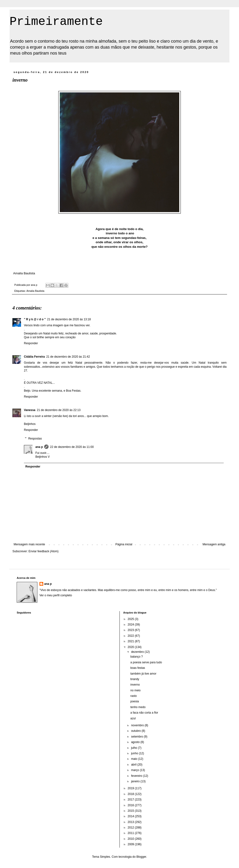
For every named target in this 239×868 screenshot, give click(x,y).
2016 (131, 805)
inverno (135, 685)
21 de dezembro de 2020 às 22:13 (59, 410)
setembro (137, 737)
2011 (131, 833)
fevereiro (137, 776)
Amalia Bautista (35, 291)
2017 (131, 800)
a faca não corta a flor (144, 713)
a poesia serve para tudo (146, 662)
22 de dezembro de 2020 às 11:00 (72, 447)
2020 (131, 647)
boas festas (138, 668)
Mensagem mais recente (29, 544)
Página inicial (124, 544)
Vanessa (30, 410)
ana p (39, 447)
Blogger (141, 857)
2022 (131, 636)
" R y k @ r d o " (35, 319)
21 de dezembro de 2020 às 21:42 (68, 357)
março (135, 770)
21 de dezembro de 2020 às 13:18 (69, 319)
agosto (136, 742)
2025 (131, 619)
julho (134, 748)
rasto (133, 696)
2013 (131, 822)
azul (133, 718)
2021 (131, 641)
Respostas (35, 439)
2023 (131, 630)
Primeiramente (56, 22)
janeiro (136, 781)
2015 (131, 811)
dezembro (138, 652)
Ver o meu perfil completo (56, 595)
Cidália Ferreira (34, 357)
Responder (31, 343)
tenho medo (138, 707)
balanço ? (136, 657)
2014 (131, 816)
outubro (136, 731)
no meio (135, 690)
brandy (135, 679)
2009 (131, 844)
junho (135, 753)
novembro (138, 725)
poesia (134, 701)
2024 (131, 625)
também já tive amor (143, 674)
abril (134, 765)
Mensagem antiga (214, 544)
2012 (131, 828)
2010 (131, 839)
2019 (131, 788)
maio (134, 759)
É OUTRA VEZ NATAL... (39, 383)
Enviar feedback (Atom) (43, 551)
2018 (131, 794)
